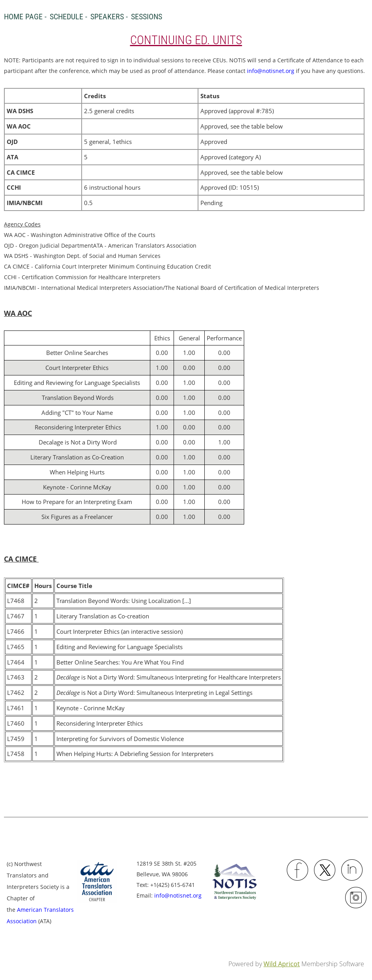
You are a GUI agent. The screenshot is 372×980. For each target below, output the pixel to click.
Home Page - (25, 17)
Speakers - (109, 17)
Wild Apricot (282, 964)
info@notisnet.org (271, 71)
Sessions (147, 17)
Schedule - (68, 17)
